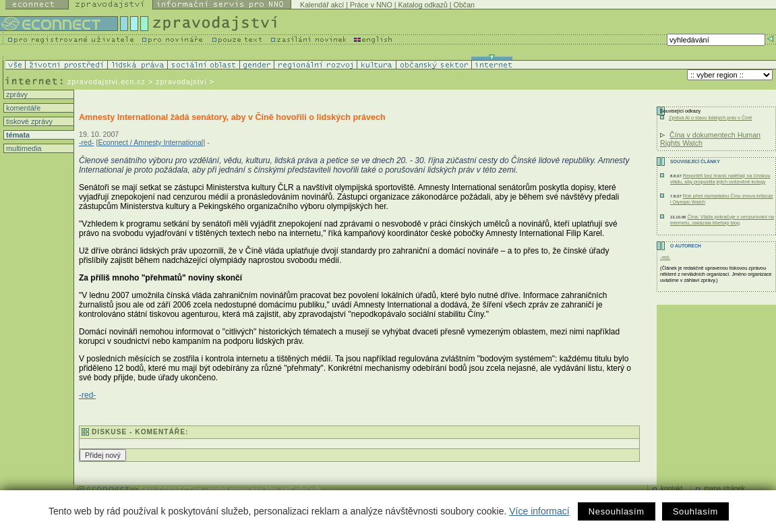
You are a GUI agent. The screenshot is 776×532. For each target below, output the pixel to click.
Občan (464, 5)
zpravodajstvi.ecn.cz (107, 82)
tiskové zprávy (28, 121)
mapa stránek (724, 489)
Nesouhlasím (617, 511)
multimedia (23, 148)
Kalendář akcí (322, 5)
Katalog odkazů (422, 5)
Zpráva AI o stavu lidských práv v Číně (710, 118)
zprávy (16, 94)
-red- (87, 142)
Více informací (539, 511)
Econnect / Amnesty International (150, 142)
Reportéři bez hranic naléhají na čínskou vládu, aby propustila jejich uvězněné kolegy (720, 179)
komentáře (22, 108)
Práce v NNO (371, 5)
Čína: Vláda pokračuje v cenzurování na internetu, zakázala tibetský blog (722, 220)
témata (17, 135)
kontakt (671, 489)
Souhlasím (695, 511)
